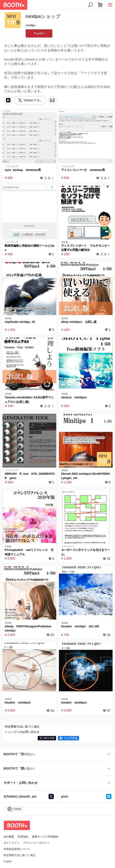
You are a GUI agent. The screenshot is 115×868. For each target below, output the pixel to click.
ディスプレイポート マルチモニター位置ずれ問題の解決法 (86, 248)
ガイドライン (12, 843)
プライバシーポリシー (36, 843)
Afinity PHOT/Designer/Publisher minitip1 (29, 629)
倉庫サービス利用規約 (45, 837)
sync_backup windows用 (23, 170)
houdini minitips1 (74, 703)
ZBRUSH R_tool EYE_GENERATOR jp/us (30, 476)
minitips (31, 25)
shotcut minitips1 (74, 397)
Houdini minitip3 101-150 (80, 626)
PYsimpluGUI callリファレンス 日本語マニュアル (29, 552)
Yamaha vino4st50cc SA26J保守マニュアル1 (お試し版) (29, 400)
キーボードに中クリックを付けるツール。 (86, 552)
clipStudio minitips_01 (20, 322)
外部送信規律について (17, 849)
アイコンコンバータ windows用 (83, 170)
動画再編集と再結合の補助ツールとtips (29, 248)
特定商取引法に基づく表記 (19, 855)
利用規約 (23, 837)
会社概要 (9, 837)
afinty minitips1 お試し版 (79, 322)
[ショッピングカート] (100, 5)
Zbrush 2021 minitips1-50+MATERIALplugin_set (86, 476)
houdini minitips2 (18, 703)
